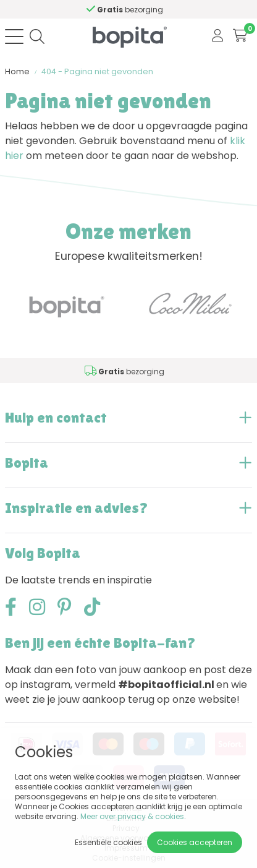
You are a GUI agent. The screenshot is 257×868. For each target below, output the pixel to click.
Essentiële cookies (108, 842)
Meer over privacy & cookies (132, 816)
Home (17, 71)
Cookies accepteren (195, 842)
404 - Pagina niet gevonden (97, 71)
